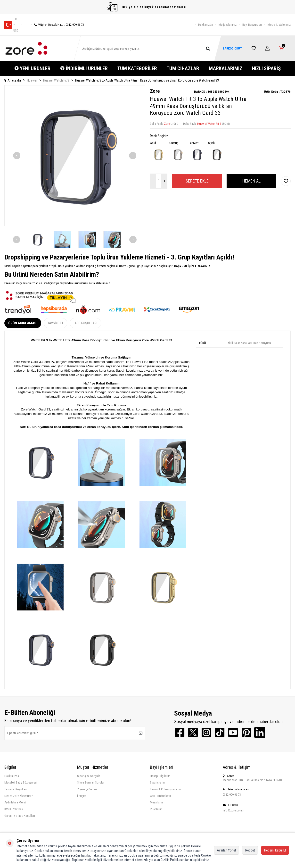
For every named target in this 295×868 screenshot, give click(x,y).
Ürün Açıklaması (23, 323)
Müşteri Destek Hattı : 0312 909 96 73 (57, 25)
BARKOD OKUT (232, 48)
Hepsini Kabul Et (275, 850)
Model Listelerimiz (279, 25)
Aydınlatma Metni (15, 802)
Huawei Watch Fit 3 (56, 80)
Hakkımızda (205, 25)
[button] (17, 156)
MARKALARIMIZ (226, 68)
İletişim (82, 796)
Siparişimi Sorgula (89, 776)
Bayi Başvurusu (252, 25)
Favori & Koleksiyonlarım (165, 789)
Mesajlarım (157, 802)
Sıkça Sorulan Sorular (91, 782)
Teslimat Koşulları (16, 789)
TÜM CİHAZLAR (183, 68)
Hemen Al (251, 181)
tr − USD (13, 25)
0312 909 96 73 (232, 795)
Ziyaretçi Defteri (87, 789)
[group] (75, 156)
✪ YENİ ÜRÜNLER (32, 68)
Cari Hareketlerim (161, 796)
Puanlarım (156, 809)
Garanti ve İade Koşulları (20, 816)
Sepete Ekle (197, 181)
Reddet (250, 850)
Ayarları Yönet (226, 850)
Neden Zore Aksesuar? (19, 796)
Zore (155, 91)
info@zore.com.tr (234, 810)
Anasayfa (13, 80)
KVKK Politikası (14, 809)
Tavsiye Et (55, 323)
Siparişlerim (157, 782)
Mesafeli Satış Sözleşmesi (21, 782)
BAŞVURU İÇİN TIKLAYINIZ (192, 266)
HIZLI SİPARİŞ (266, 68)
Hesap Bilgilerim (160, 776)
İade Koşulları (85, 323)
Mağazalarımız (228, 25)
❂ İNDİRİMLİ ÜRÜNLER (84, 68)
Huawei (32, 80)
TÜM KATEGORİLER (137, 68)
